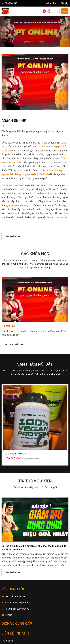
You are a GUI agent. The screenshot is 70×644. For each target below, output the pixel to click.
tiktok (50, 170)
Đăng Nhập (52, 3)
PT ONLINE (9, 326)
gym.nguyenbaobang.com (19, 205)
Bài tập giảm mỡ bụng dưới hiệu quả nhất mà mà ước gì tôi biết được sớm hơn (34, 548)
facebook (51, 201)
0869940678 (11, 3)
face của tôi (61, 217)
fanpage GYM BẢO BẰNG (35, 174)
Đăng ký (65, 3)
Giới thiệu (7, 641)
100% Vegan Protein (15, 454)
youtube (42, 170)
